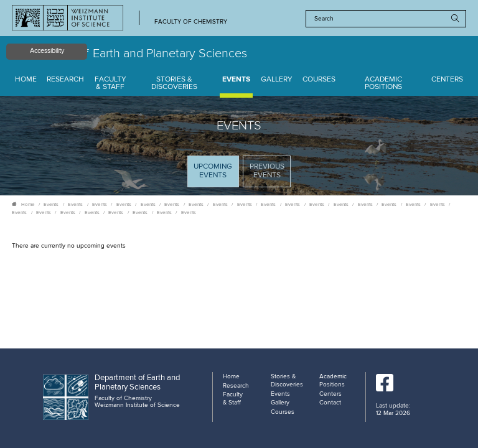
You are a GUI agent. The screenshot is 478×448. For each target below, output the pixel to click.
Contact (330, 403)
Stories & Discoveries (174, 84)
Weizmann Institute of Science (137, 405)
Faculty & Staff (110, 84)
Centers (447, 80)
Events (236, 80)
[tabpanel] (239, 246)
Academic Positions (383, 84)
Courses (319, 80)
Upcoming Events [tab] (216, 175)
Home (26, 80)
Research (65, 80)
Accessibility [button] (47, 51)
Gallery (277, 80)
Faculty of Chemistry (191, 22)
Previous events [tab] (267, 171)
